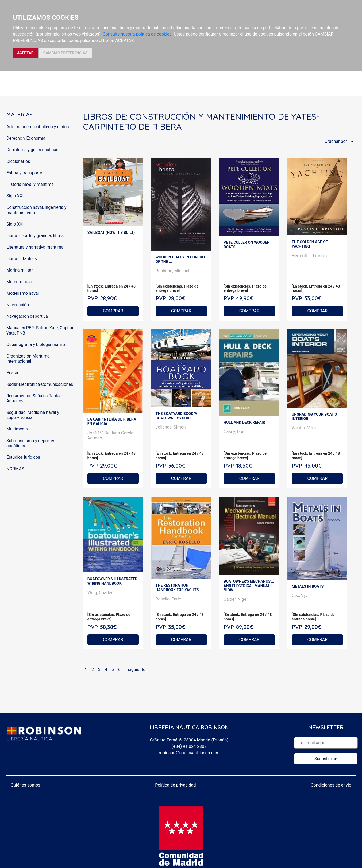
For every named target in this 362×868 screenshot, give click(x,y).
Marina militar (20, 270)
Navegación (18, 305)
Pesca (12, 373)
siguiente (137, 669)
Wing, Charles (100, 593)
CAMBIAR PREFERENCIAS (65, 53)
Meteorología (19, 282)
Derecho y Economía (26, 138)
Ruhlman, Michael (172, 271)
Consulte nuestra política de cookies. (138, 34)
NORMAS (15, 469)
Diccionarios (18, 161)
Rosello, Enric (168, 599)
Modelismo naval (23, 293)
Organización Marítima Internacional (28, 359)
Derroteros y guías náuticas (32, 150)
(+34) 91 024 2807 (189, 746)
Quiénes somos (26, 785)
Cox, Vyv (300, 596)
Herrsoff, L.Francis (309, 256)
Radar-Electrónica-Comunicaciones (40, 384)
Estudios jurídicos (23, 457)
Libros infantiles (22, 259)
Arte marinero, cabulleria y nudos (38, 127)
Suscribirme (326, 759)
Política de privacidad (175, 785)
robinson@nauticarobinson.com (189, 753)
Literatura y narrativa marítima (35, 247)
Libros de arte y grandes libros (35, 236)
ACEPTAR (25, 53)
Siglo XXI (15, 196)
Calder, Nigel (235, 599)
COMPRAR (113, 311)
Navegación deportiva (27, 316)
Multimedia (17, 429)
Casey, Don (234, 432)
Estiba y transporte (24, 173)
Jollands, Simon (171, 427)
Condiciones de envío (331, 785)
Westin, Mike (304, 428)
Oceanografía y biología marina (36, 345)
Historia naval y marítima (30, 184)
